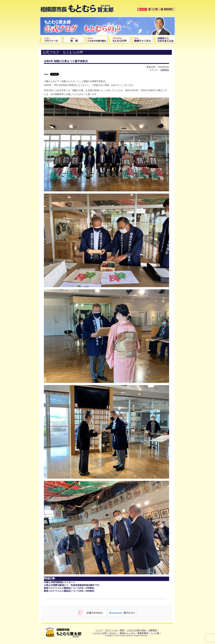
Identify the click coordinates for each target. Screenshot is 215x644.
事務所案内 (143, 633)
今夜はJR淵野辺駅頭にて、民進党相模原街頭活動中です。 (73, 585)
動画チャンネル (128, 633)
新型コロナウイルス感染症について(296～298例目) (69, 591)
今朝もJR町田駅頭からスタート (60, 582)
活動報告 (165, 70)
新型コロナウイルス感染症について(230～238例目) (69, 588)
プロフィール (111, 630)
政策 (122, 630)
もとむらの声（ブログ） (106, 633)
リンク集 (155, 633)
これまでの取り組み (136, 630)
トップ (99, 630)
